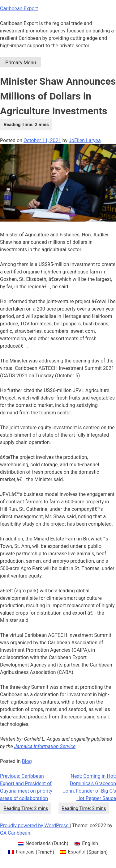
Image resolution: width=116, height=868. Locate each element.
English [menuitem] (90, 843)
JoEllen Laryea (85, 140)
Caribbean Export (19, 8)
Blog (27, 761)
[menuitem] (43, 844)
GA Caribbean (15, 833)
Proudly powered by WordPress (35, 826)
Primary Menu (21, 63)
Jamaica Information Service (45, 746)
